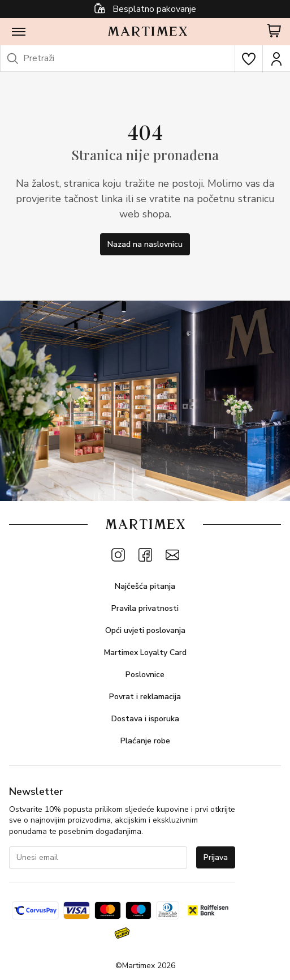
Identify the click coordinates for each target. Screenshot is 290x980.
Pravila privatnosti (145, 608)
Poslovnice (145, 675)
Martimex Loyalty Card (145, 652)
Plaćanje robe (145, 741)
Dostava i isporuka (145, 719)
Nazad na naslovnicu (145, 244)
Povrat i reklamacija (145, 697)
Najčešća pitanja (145, 586)
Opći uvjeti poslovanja (145, 630)
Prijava (216, 857)
